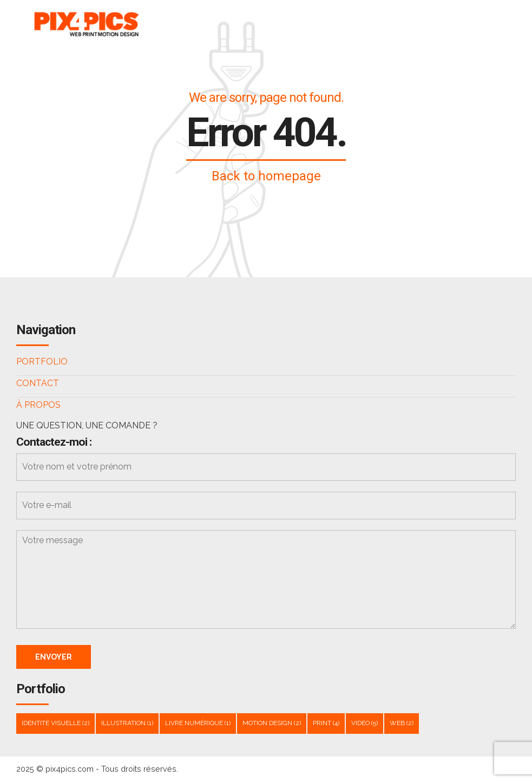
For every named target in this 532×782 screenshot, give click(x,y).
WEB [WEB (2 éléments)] (402, 723)
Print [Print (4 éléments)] (326, 723)
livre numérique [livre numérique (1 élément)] (198, 723)
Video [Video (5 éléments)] (364, 723)
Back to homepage (266, 176)
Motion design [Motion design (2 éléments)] (272, 723)
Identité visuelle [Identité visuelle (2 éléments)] (55, 723)
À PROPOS (38, 405)
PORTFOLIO (42, 361)
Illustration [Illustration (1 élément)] (127, 723)
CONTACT (38, 383)
